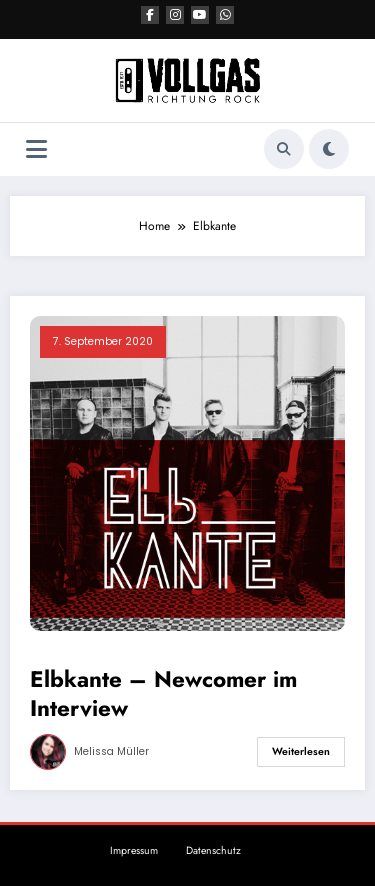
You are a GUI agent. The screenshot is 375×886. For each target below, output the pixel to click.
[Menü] (36, 149)
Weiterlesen (301, 751)
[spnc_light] (329, 149)
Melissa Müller (111, 751)
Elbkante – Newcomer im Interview (163, 694)
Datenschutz (213, 850)
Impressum (134, 850)
